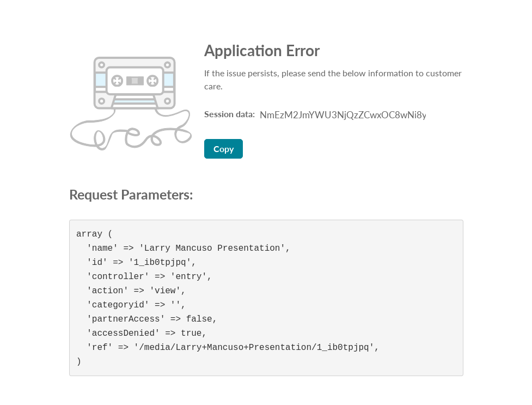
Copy (224, 149)
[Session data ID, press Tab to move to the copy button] (341, 115)
